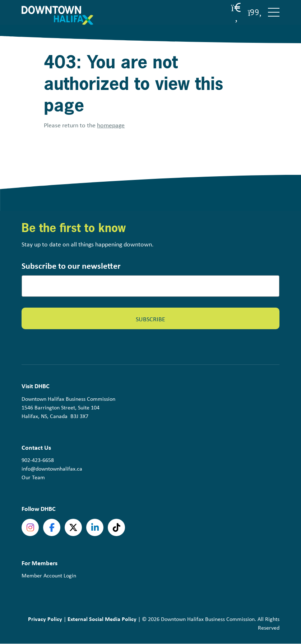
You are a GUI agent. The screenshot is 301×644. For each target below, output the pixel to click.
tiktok (116, 527)
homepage (111, 125)
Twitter (73, 527)
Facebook (52, 527)
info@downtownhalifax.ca (52, 469)
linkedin (95, 527)
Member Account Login (49, 575)
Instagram (30, 527)
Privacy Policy (45, 619)
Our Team (33, 477)
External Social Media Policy (102, 619)
